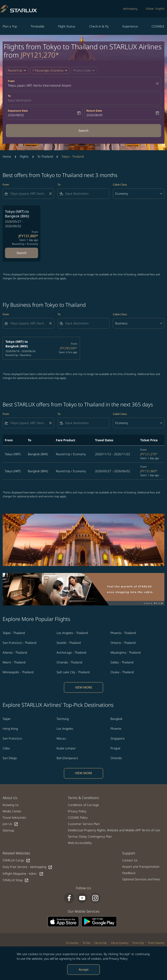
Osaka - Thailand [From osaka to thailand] (122, 672)
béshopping (130, 9)
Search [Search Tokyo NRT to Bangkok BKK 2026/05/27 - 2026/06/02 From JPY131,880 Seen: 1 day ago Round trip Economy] (22, 253)
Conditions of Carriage (83, 805)
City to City (101, 943)
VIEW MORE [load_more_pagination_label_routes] (84, 687)
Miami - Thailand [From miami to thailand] (14, 662)
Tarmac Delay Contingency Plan (90, 836)
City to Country (120, 943)
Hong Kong (10, 729)
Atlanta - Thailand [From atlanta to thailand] (15, 652)
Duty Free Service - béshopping (28, 867)
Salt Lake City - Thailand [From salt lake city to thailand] (73, 672)
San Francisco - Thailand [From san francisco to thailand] (19, 643)
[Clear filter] (50, 194)
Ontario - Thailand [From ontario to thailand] (123, 643)
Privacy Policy (118, 959)
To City (86, 943)
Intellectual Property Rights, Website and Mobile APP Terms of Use (114, 830)
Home (7, 156)
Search (83, 130)
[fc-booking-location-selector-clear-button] (158, 84)
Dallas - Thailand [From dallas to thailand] (122, 662)
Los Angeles (65, 729)
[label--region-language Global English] (155, 9)
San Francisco (12, 738)
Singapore (118, 738)
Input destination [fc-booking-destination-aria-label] (20, 100)
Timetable (38, 26)
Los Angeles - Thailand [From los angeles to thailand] (72, 633)
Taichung (63, 719)
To (9, 96)
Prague (115, 748)
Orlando (116, 758)
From (11, 81)
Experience (130, 26)
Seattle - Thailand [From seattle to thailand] (69, 643)
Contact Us (130, 860)
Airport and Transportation (141, 867)
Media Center (12, 811)
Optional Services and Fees (141, 879)
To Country (72, 943)
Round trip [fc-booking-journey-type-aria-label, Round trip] (15, 70)
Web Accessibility (80, 843)
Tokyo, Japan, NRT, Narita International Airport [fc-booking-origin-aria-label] (40, 85)
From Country (156, 943)
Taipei (7, 719)
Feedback (129, 873)
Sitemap (8, 830)
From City (138, 943)
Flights (24, 156)
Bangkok (116, 719)
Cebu (6, 748)
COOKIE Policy (78, 817)
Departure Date (18, 111)
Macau (61, 738)
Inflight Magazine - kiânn (23, 874)
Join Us (10, 824)
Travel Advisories (14, 817)
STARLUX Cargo (16, 860)
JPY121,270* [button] (40, 55)
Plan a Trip (10, 26)
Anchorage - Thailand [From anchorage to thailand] (71, 652)
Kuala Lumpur (66, 748)
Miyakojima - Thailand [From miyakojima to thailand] (125, 652)
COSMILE (158, 26)
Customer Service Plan (84, 824)
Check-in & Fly (99, 26)
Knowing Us (11, 805)
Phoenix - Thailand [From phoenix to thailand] (123, 633)
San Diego (10, 758)
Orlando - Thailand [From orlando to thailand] (69, 662)
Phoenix (116, 729)
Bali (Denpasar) (67, 758)
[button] (50, 70)
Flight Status (67, 26)
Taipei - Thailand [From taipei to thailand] (14, 633)
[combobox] (28, 193)
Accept (84, 969)
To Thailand (45, 156)
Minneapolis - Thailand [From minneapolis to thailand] (18, 672)
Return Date (94, 111)
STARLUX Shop (16, 880)
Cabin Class (120, 185)
